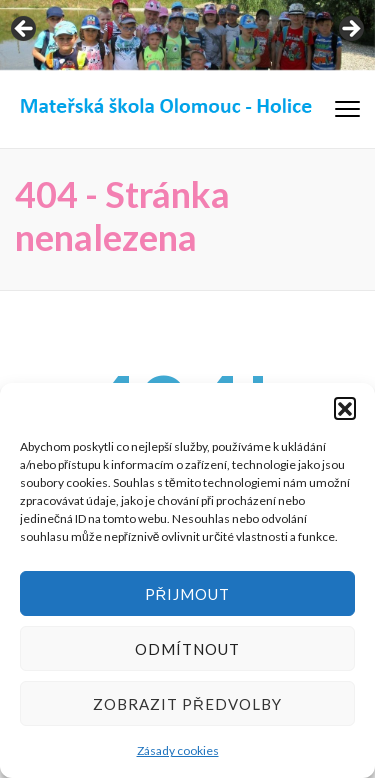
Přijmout (188, 594)
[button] (345, 408)
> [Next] (350, 30)
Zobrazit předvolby (187, 704)
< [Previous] (25, 30)
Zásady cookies (178, 750)
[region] (187, 35)
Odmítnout (187, 649)
